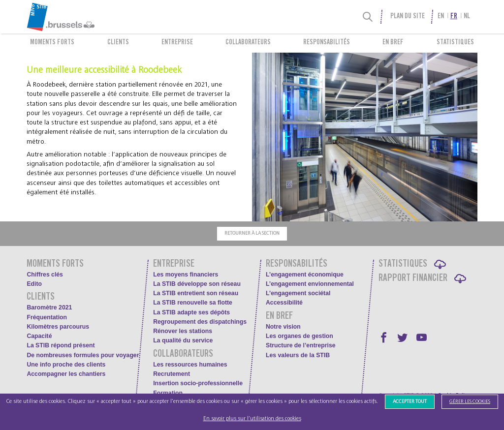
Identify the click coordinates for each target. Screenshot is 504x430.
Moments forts (52, 43)
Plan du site (408, 17)
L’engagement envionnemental (310, 284)
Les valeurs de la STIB (298, 355)
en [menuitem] (441, 17)
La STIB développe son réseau (197, 284)
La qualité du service (183, 340)
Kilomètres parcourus (58, 327)
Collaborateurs (248, 43)
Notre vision (283, 327)
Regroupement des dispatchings (200, 322)
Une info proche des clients (66, 365)
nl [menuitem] (467, 17)
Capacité (39, 336)
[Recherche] (368, 17)
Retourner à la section (252, 233)
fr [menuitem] (454, 17)
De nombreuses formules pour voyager (83, 355)
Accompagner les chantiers (66, 374)
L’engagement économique (305, 275)
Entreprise (177, 43)
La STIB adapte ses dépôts (191, 312)
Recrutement (172, 374)
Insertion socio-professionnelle (198, 383)
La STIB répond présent (61, 345)
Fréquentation (47, 317)
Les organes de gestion (299, 336)
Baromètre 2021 (49, 307)
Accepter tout (410, 401)
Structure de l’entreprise (301, 345)
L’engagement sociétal (298, 293)
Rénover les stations (183, 331)
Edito (34, 284)
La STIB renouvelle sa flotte (193, 303)
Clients (118, 43)
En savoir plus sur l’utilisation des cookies (252, 418)
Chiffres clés (45, 275)
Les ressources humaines (190, 365)
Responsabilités (327, 43)
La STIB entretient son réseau (196, 293)
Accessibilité (284, 303)
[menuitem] (82, 17)
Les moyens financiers (186, 275)
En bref (393, 43)
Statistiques (455, 43)
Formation (168, 393)
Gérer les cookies (470, 401)
